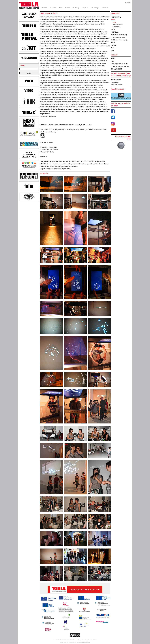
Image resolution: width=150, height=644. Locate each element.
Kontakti (105, 8)
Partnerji (76, 8)
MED (113, 61)
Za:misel (114, 45)
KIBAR (113, 43)
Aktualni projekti (116, 79)
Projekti (85, 8)
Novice (44, 8)
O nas (67, 8)
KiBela (113, 20)
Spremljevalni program (118, 37)
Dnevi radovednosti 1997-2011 (121, 66)
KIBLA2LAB (115, 32)
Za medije (95, 8)
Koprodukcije (115, 82)
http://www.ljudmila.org (48, 132)
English (128, 2)
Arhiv (61, 8)
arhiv (114, 22)
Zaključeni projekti (117, 85)
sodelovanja (116, 27)
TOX (112, 48)
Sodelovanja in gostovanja (119, 40)
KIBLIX (113, 59)
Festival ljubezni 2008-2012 (120, 64)
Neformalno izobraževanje (119, 35)
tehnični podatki (118, 24)
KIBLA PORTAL (116, 17)
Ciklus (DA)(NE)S (117, 69)
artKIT (113, 30)
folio (112, 51)
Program (53, 8)
